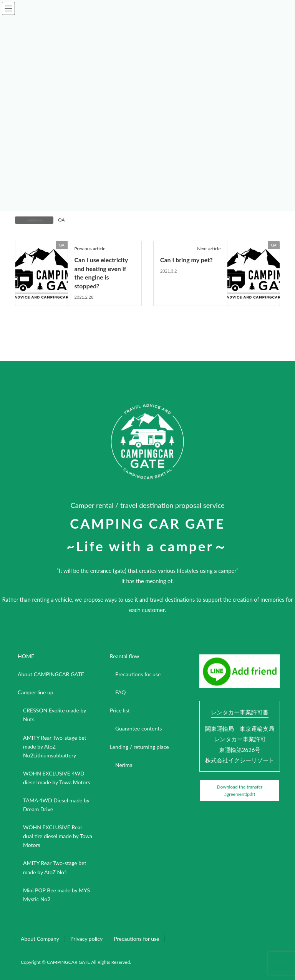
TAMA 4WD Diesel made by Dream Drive (56, 805)
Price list (120, 710)
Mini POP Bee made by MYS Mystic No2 (56, 895)
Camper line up (36, 692)
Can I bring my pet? (186, 260)
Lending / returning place (139, 747)
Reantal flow (124, 656)
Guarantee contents (138, 728)
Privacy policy (86, 939)
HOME (26, 656)
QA (61, 220)
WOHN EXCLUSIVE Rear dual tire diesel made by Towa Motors (58, 836)
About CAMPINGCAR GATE (51, 674)
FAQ (121, 692)
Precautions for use (138, 674)
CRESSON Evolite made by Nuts (55, 715)
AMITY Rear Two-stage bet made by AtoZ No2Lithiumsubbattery (55, 746)
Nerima (124, 765)
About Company (40, 939)
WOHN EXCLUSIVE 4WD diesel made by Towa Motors (56, 778)
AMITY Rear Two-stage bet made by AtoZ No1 (55, 867)
